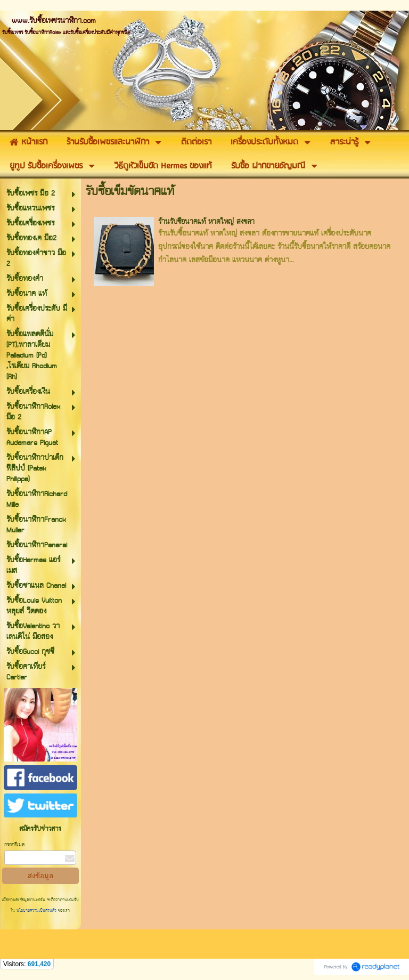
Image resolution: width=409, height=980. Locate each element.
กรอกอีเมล (14, 845)
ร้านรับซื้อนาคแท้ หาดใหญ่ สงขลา (206, 222)
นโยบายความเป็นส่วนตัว (36, 911)
